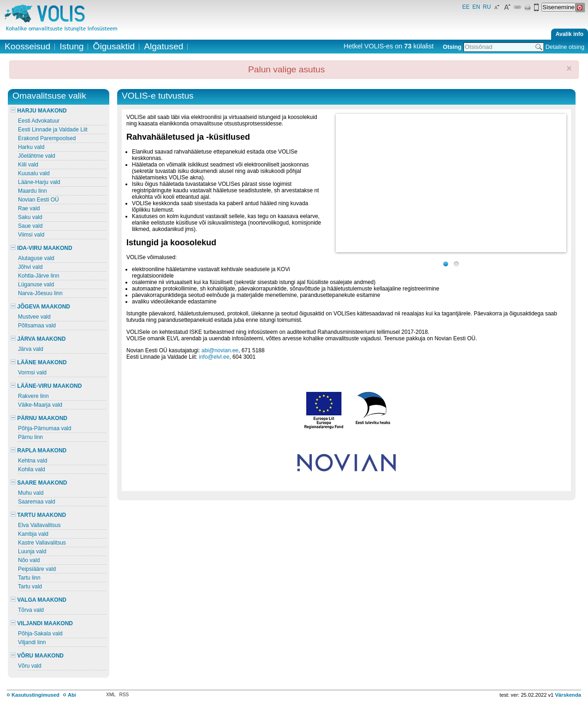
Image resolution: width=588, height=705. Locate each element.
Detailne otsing (565, 47)
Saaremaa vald (37, 502)
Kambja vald (33, 534)
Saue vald (30, 226)
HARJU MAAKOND (39, 111)
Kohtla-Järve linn (39, 276)
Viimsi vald (31, 235)
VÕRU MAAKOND (37, 656)
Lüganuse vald (36, 284)
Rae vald (29, 208)
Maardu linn (33, 191)
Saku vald (30, 217)
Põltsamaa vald (37, 326)
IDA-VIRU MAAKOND (42, 248)
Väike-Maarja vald (40, 405)
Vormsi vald (32, 373)
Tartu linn (29, 578)
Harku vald (31, 147)
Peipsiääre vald (37, 569)
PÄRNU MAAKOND (39, 418)
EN (476, 7)
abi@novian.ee (220, 350)
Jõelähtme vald (37, 156)
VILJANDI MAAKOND (42, 623)
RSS (124, 695)
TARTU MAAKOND (38, 515)
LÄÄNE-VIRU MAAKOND (46, 386)
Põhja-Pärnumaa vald (45, 428)
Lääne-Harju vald (39, 182)
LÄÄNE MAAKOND (39, 362)
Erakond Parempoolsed (47, 138)
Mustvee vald (34, 317)
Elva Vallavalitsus (39, 525)
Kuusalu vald (34, 173)
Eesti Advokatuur (39, 121)
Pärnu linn (30, 437)
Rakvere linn (33, 396)
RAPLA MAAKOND (39, 450)
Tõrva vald (31, 610)
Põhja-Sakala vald (40, 634)
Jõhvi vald (30, 267)
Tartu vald (30, 587)
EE (466, 7)
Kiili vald (28, 165)
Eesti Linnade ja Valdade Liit (53, 130)
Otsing (452, 47)
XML (111, 695)
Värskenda (568, 695)
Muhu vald (31, 493)
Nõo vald (29, 560)
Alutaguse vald (36, 258)
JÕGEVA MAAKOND (40, 307)
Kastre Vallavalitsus (42, 543)
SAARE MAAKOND (39, 483)
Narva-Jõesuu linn (40, 293)
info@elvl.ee (214, 357)
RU (487, 7)
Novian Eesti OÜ (39, 200)
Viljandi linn (32, 642)
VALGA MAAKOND (39, 600)
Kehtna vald (33, 461)
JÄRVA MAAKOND (38, 339)
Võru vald (30, 666)
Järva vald (31, 349)
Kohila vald (32, 469)
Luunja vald (32, 551)
